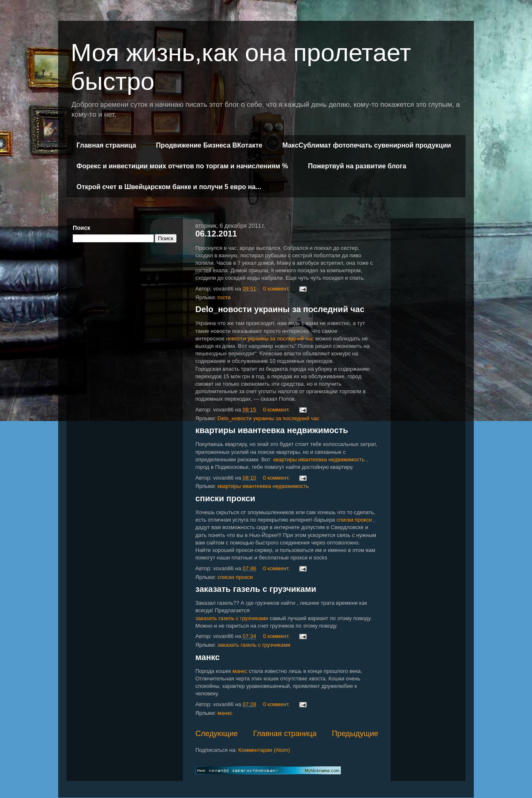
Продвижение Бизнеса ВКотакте (209, 145)
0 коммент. (276, 289)
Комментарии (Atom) (264, 750)
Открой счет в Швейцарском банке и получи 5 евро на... (169, 187)
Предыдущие (355, 734)
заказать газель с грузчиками (256, 589)
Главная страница (106, 145)
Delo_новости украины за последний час (280, 309)
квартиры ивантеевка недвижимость (272, 430)
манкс (208, 657)
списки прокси (225, 498)
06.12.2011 (216, 234)
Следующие (217, 734)
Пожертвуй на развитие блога (357, 166)
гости (224, 297)
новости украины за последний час (270, 339)
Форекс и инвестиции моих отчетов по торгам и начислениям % (182, 166)
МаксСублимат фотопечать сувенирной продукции (367, 145)
